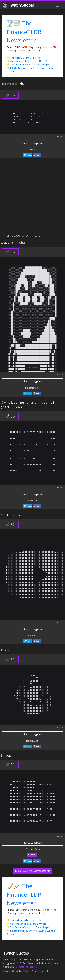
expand (33, 368)
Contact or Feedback (26, 967)
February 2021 (32, 741)
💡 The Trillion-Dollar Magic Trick (24, 58)
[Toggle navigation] (57, 5)
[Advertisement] (32, 198)
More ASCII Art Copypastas (32, 871)
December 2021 (33, 501)
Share (37, 155)
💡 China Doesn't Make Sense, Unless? (27, 61)
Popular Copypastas (34, 959)
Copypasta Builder (37, 963)
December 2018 (33, 849)
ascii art (60, 136)
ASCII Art (21, 963)
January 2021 (33, 150)
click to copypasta (32, 143)
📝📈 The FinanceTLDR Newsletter (24, 32)
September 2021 (32, 388)
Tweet (28, 155)
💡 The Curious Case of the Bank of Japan (28, 65)
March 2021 (32, 636)
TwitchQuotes (19, 5)
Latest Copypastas (12, 959)
